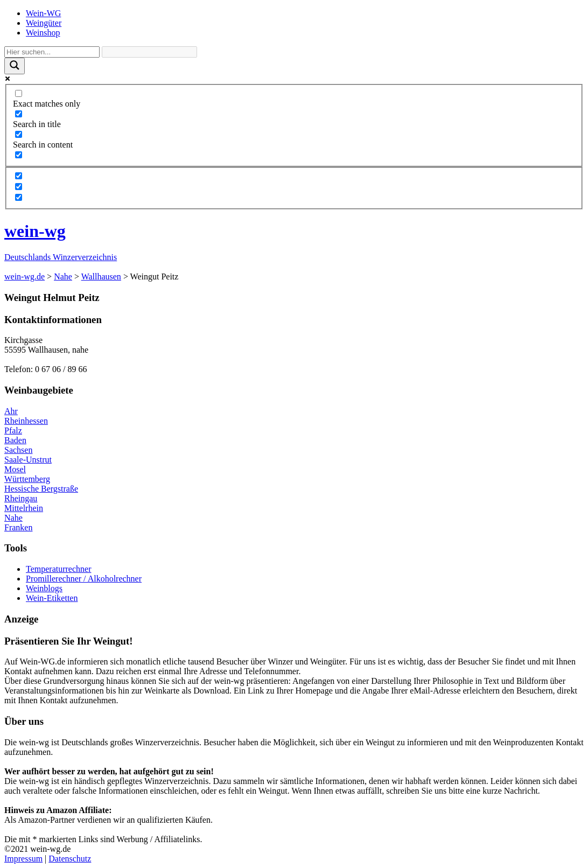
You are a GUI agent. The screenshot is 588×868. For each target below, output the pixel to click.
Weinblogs (44, 588)
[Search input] (52, 52)
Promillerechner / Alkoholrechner (84, 579)
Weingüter (44, 23)
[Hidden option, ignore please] (19, 176)
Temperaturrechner (58, 569)
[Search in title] (19, 114)
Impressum (23, 859)
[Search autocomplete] (149, 52)
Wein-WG (43, 13)
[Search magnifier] (15, 66)
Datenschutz (70, 859)
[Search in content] (19, 134)
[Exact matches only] (19, 93)
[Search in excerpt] (19, 155)
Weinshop (43, 33)
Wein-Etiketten (52, 598)
